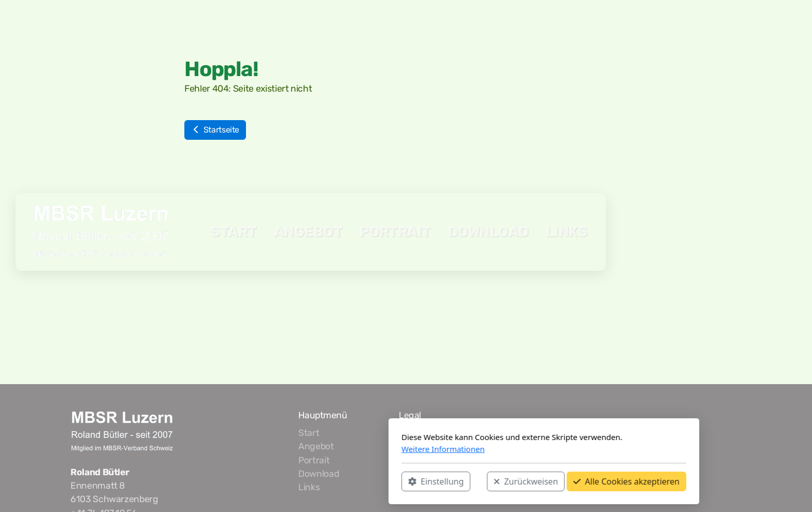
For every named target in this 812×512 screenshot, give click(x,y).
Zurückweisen (388, 481)
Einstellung (298, 481)
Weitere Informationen (305, 449)
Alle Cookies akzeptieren (489, 481)
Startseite (215, 130)
